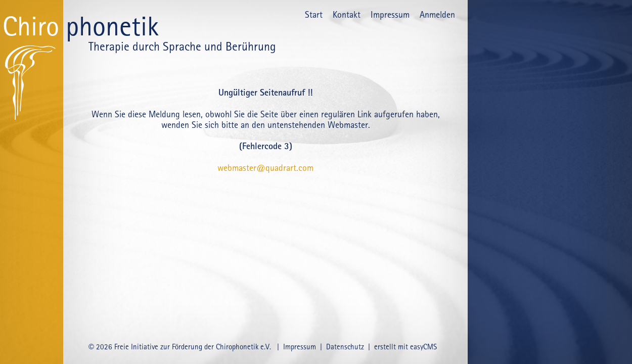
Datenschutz (345, 347)
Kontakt (347, 14)
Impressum (390, 14)
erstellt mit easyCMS (407, 347)
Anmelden (437, 14)
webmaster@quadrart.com (265, 168)
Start (314, 14)
